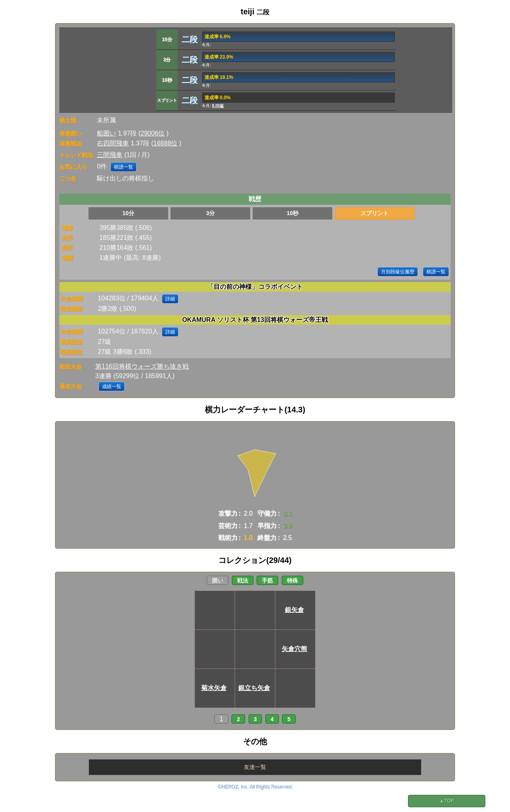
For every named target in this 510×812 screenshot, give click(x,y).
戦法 (243, 581)
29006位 (153, 133)
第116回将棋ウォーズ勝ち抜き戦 (142, 366)
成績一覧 (112, 386)
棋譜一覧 (124, 167)
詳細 (170, 299)
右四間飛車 (113, 143)
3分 (210, 213)
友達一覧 (255, 767)
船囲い (106, 133)
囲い (218, 581)
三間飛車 (110, 155)
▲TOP (447, 801)
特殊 (292, 581)
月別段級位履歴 (398, 272)
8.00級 (218, 106)
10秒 (292, 213)
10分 (128, 213)
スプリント (375, 213)
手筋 (267, 581)
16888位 (166, 143)
